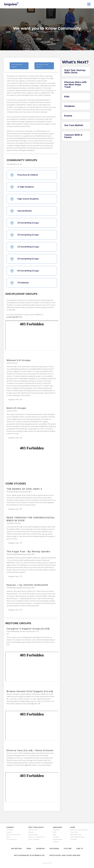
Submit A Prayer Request (79, 830)
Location (9, 832)
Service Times (33, 830)
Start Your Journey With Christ (75, 71)
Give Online (74, 832)
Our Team (10, 830)
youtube (68, 849)
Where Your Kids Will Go (37, 837)
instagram (54, 849)
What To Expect (34, 839)
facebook (40, 849)
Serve (8, 837)
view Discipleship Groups (42, 66)
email (29, 849)
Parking (31, 832)
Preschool (56, 830)
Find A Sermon (11, 839)
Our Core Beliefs (74, 125)
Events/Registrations (77, 837)
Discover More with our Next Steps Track (75, 85)
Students (69, 106)
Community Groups (13, 835)
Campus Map (33, 835)
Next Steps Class (76, 835)
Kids (67, 97)
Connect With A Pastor (73, 136)
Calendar (73, 839)
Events (68, 116)
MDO (55, 832)
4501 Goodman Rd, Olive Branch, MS (29, 855)
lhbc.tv (80, 849)
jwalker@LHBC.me (14, 317)
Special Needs (58, 839)
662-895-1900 (17, 849)
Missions (56, 842)
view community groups (17, 66)
